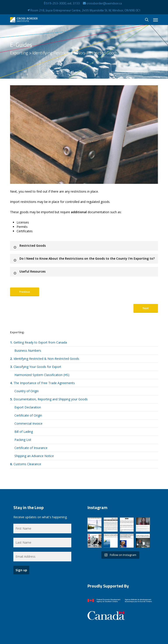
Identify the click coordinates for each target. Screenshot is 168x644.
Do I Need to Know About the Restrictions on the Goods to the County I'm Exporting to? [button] (84, 258)
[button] (156, 20)
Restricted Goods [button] (29, 246)
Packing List (23, 440)
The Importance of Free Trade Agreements (42, 383)
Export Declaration (28, 407)
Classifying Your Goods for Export (36, 367)
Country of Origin (27, 391)
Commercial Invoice (28, 423)
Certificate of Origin (28, 415)
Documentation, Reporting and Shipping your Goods (49, 399)
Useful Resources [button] (29, 271)
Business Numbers (28, 350)
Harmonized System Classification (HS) (42, 375)
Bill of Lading (24, 432)
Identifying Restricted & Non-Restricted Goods (45, 359)
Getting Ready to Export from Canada (38, 342)
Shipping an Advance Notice (34, 456)
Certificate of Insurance (31, 448)
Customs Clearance (26, 464)
